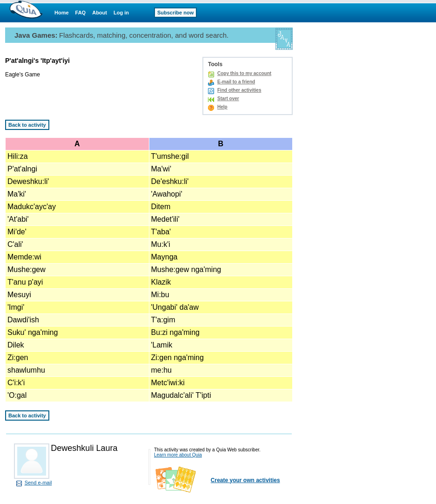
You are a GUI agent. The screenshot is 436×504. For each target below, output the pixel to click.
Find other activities (239, 90)
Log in (121, 13)
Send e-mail (38, 483)
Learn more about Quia (178, 455)
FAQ (81, 13)
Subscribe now (175, 13)
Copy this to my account (244, 73)
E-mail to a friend (236, 82)
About (100, 13)
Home (62, 13)
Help (222, 107)
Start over (228, 99)
